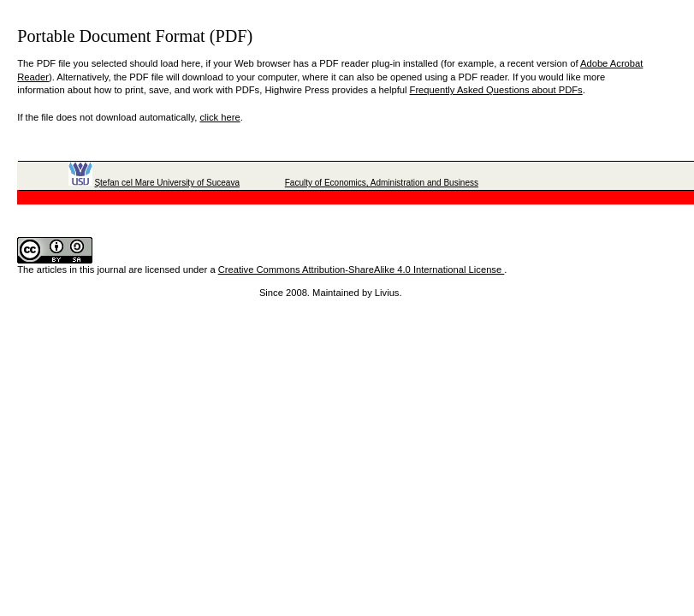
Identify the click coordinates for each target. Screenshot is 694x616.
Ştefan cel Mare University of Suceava (167, 183)
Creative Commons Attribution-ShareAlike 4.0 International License (362, 269)
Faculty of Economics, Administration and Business (382, 183)
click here (219, 117)
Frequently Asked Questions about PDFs (496, 90)
